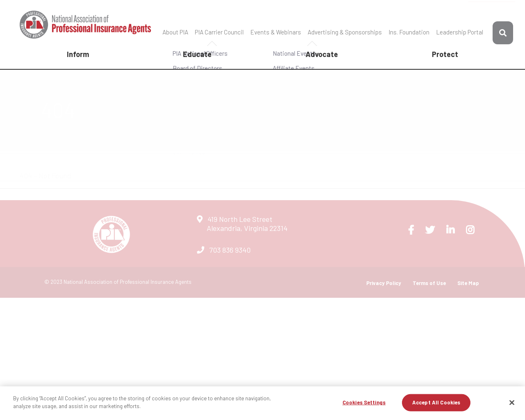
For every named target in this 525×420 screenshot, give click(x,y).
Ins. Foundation (409, 32)
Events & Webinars (276, 32)
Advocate (322, 54)
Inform (78, 54)
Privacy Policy (384, 283)
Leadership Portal (460, 32)
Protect (445, 54)
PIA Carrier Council (219, 32)
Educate (197, 54)
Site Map (468, 283)
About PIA (175, 32)
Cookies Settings (364, 402)
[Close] (512, 402)
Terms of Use (429, 283)
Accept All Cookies (436, 402)
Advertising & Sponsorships (345, 32)
